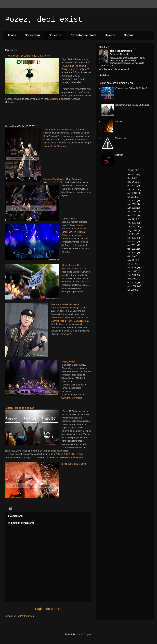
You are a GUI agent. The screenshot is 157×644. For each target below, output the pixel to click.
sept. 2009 (133, 286)
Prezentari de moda (83, 35)
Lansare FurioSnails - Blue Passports (63, 179)
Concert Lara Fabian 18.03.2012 (131, 88)
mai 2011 (132, 241)
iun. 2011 (132, 238)
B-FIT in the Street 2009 (74, 464)
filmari (60, 143)
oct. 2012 (132, 185)
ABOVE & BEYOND (66, 454)
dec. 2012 (132, 178)
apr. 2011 (132, 245)
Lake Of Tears (69, 219)
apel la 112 (121, 122)
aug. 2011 (132, 230)
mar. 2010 (132, 271)
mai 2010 (132, 268)
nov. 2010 (132, 260)
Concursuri (32, 35)
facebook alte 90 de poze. (56, 146)
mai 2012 (132, 204)
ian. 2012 (132, 215)
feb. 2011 (132, 249)
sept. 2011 (133, 226)
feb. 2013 (132, 174)
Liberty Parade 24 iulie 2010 (20, 408)
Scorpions (62, 308)
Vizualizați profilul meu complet (114, 69)
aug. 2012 (132, 193)
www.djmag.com (75, 457)
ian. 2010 (132, 275)
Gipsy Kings (69, 362)
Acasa (12, 35)
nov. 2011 (132, 219)
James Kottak (82, 317)
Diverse (110, 35)
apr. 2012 (132, 208)
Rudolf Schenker (66, 317)
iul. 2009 (132, 290)
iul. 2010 (132, 264)
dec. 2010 (132, 256)
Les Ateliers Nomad (50, 99)
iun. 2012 (132, 200)
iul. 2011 (132, 234)
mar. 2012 (132, 212)
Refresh (119, 155)
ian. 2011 (132, 253)
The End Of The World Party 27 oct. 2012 (28, 56)
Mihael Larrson (69, 232)
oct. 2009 (132, 282)
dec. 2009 (132, 279)
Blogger (88, 634)
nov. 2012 (132, 182)
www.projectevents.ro (72, 398)
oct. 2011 (132, 223)
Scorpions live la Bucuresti (65, 304)
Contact (129, 35)
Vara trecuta (121, 138)
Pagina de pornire (48, 609)
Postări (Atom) (28, 616)
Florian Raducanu (123, 51)
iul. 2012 (132, 197)
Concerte (55, 35)
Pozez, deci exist (44, 20)
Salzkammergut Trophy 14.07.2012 (132, 105)
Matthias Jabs (57, 321)
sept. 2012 (133, 189)
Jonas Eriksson (79, 229)
